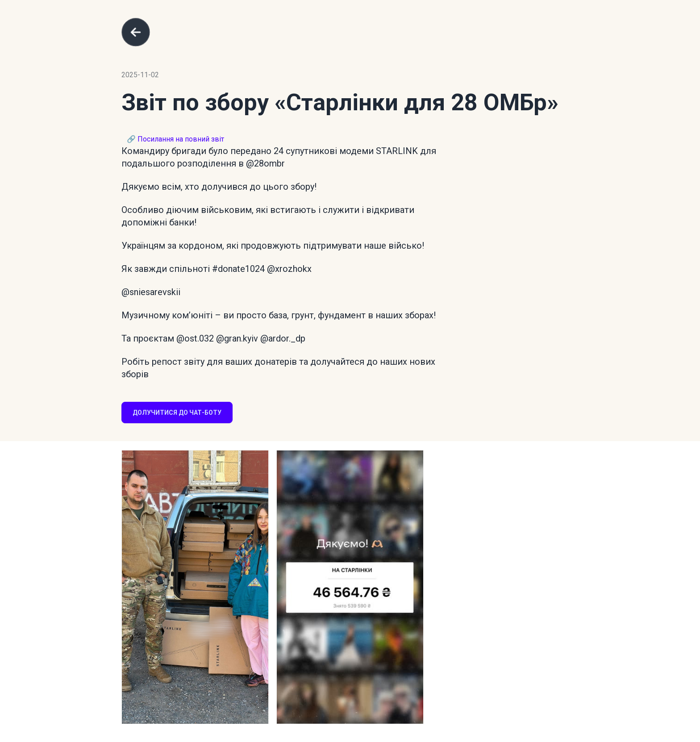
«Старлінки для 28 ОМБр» (417, 102)
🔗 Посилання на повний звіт (175, 139)
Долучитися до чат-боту (177, 413)
